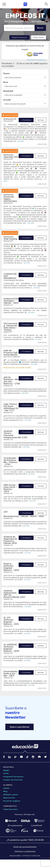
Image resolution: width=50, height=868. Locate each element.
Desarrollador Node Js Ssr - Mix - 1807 (11, 673)
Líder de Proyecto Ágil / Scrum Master (11, 352)
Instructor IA (10, 119)
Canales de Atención (13, 780)
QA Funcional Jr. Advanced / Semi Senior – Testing (11, 327)
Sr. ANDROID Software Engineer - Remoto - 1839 (11, 648)
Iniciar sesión (39, 37)
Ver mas (41, 120)
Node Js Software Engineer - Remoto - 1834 (11, 567)
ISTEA (6, 773)
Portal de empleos (12, 801)
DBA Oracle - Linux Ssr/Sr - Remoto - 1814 (10, 488)
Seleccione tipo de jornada (15, 104)
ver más (20, 141)
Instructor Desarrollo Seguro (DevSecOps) (10, 198)
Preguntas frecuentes (13, 777)
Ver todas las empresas (36, 60)
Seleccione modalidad (13, 95)
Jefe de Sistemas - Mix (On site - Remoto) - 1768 (12, 380)
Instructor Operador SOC (11, 156)
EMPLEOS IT (25, 16)
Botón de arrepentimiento (25, 847)
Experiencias (9, 798)
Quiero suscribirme (19, 727)
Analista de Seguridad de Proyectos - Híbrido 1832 (10, 540)
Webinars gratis (11, 794)
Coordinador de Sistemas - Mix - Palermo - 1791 (11, 461)
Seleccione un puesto (13, 77)
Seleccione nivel (11, 86)
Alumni (6, 788)
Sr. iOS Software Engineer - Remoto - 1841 (11, 621)
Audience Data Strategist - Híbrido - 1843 (11, 301)
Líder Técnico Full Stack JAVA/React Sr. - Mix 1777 (11, 407)
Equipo (6, 770)
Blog (5, 791)
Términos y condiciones (25, 851)
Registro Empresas (20, 37)
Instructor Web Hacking (10, 238)
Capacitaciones (11, 809)
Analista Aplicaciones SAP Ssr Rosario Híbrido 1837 (14, 594)
